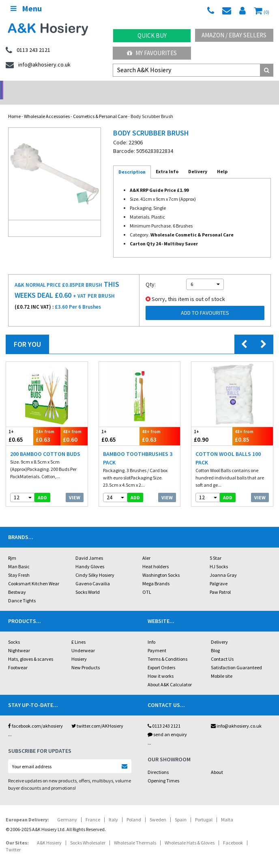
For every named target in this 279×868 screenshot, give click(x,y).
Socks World (88, 581)
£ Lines (78, 631)
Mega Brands (156, 573)
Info (151, 631)
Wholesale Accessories (47, 106)
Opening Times (163, 770)
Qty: (151, 274)
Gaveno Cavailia (93, 573)
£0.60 (74, 425)
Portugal (204, 809)
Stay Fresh (19, 564)
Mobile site (222, 665)
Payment (157, 640)
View (75, 487)
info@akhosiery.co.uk (236, 715)
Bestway (17, 581)
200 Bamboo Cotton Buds (45, 443)
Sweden (158, 809)
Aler (146, 547)
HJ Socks (219, 556)
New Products (86, 657)
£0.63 (47, 425)
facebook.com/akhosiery (35, 715)
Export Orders (161, 657)
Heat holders (156, 556)
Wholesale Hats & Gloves (190, 832)
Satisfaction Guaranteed (236, 657)
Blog (215, 640)
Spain (181, 809)
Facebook (233, 832)
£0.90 (212, 425)
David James (89, 547)
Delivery (219, 631)
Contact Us (222, 648)
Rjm (12, 547)
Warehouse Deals (175, 87)
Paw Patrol (220, 581)
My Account (105, 87)
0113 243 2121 (164, 715)
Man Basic (19, 556)
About (217, 762)
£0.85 (253, 425)
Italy (113, 809)
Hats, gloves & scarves (31, 648)
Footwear (18, 657)
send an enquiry (167, 724)
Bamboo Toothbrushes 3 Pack (138, 448)
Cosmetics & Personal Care (100, 106)
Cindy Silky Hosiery (95, 564)
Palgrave (219, 573)
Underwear (83, 640)
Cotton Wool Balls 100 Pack (228, 448)
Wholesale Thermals (135, 832)
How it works (161, 665)
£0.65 (20, 425)
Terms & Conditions (167, 648)
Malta (227, 809)
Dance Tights (22, 590)
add (42, 487)
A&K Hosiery (49, 832)
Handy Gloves (90, 556)
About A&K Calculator (170, 674)
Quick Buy (152, 35)
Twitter (13, 839)
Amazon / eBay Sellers (234, 35)
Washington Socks (161, 564)
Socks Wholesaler (88, 832)
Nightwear (19, 640)
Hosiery (79, 648)
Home (14, 106)
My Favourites (152, 53)
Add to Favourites (205, 302)
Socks (14, 631)
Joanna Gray (223, 564)
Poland (134, 809)
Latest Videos (244, 87)
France (93, 809)
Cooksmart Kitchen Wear (34, 573)
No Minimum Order (35, 87)
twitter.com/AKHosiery (97, 715)
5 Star (216, 547)
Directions (158, 762)
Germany (67, 809)
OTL (147, 581)
